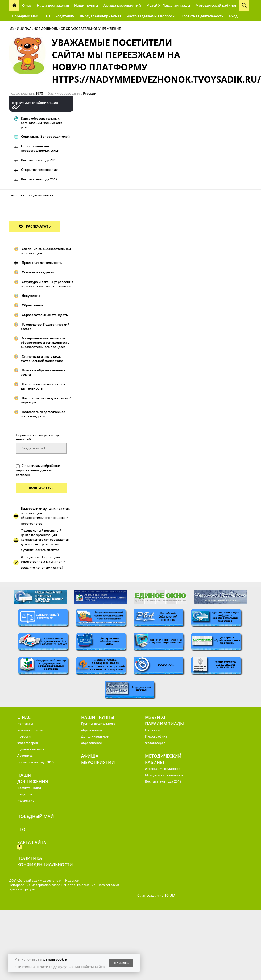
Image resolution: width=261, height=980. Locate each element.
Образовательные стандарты (45, 315)
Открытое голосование (39, 170)
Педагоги (25, 794)
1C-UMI (170, 895)
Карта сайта (32, 843)
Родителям (65, 16)
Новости (24, 736)
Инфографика (156, 736)
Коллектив (26, 801)
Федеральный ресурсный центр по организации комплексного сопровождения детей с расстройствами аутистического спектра (45, 540)
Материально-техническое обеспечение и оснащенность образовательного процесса (45, 343)
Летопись (25, 756)
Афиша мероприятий (122, 5)
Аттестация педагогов (163, 769)
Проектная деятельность (202, 16)
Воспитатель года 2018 (39, 160)
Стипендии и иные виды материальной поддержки (42, 359)
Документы (31, 296)
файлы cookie (55, 959)
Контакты (25, 724)
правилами (34, 466)
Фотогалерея (28, 743)
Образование (32, 305)
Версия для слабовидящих (35, 103)
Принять (121, 963)
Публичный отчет (32, 749)
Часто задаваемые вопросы (151, 16)
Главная (16, 195)
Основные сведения (38, 272)
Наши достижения (53, 5)
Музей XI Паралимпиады (168, 5)
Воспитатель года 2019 (39, 179)
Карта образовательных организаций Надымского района (42, 123)
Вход (233, 16)
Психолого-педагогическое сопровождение (43, 414)
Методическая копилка (164, 775)
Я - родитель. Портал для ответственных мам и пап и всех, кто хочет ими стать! (43, 562)
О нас (27, 5)
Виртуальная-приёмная (101, 16)
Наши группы (86, 5)
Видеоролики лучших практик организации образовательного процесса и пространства (45, 516)
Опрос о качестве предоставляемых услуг (40, 148)
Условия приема (30, 730)
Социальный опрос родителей (45, 137)
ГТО (47, 16)
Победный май (25, 16)
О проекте (153, 730)
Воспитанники (29, 788)
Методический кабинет (216, 5)
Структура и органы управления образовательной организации (47, 284)
